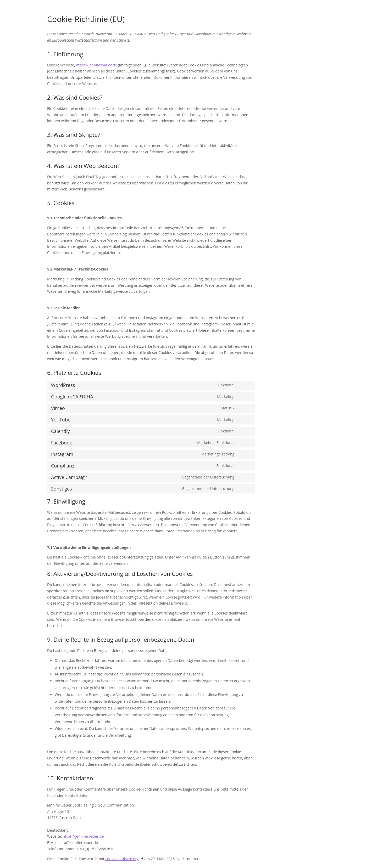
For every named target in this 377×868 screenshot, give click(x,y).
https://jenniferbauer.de (96, 65)
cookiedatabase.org (122, 859)
